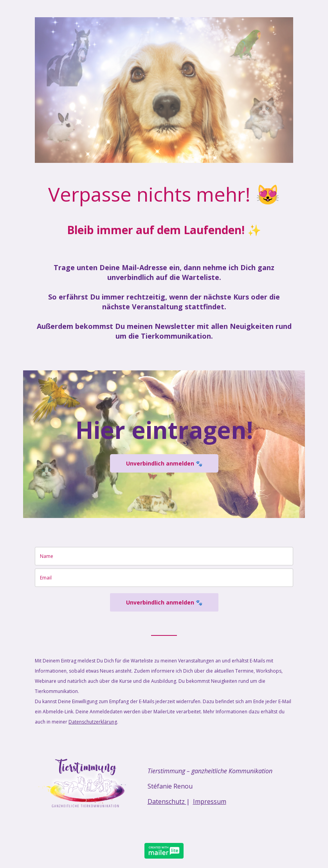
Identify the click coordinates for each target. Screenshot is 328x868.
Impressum (210, 801)
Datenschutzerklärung (93, 722)
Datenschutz (167, 801)
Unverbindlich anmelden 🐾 (164, 463)
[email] (164, 578)
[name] (164, 556)
